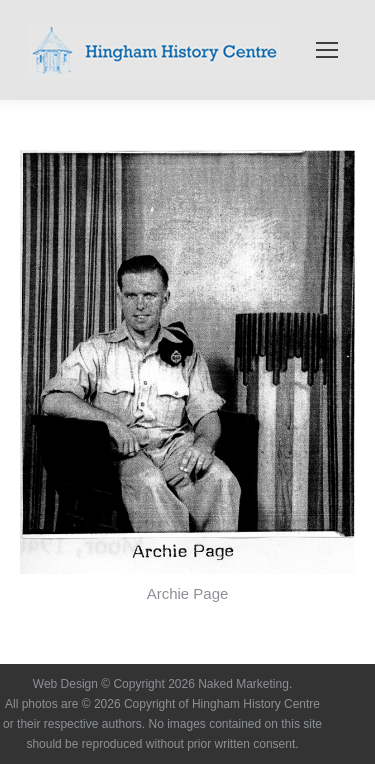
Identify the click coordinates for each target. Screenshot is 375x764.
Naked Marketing (243, 684)
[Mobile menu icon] (327, 50)
